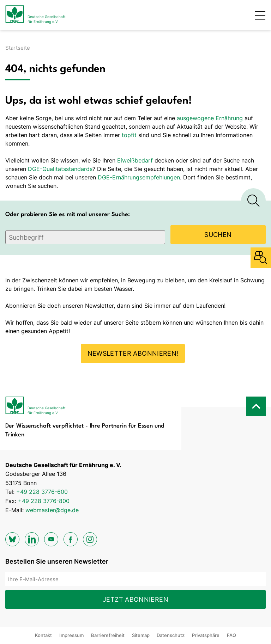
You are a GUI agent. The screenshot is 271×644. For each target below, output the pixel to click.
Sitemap (141, 635)
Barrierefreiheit (108, 635)
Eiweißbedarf (135, 160)
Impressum (71, 635)
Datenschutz (171, 635)
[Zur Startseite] (35, 15)
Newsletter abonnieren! (133, 353)
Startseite (18, 48)
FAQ (231, 635)
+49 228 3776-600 (42, 492)
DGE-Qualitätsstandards (60, 169)
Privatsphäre (206, 635)
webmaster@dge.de (52, 510)
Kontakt (43, 635)
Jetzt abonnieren (135, 599)
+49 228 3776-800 (44, 501)
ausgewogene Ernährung (210, 118)
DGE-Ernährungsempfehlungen (139, 177)
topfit (129, 135)
